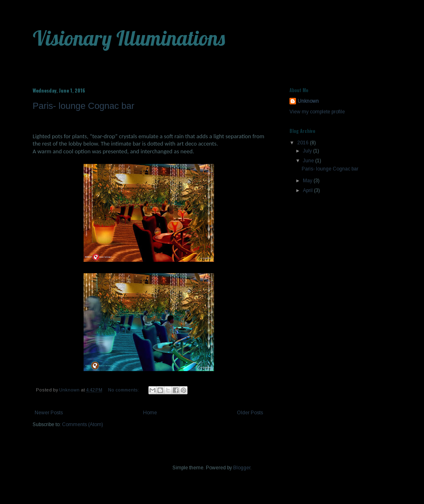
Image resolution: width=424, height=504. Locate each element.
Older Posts (250, 413)
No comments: (124, 390)
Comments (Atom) (83, 424)
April (308, 190)
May (308, 181)
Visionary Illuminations (129, 38)
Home (150, 413)
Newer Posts (49, 413)
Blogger (242, 468)
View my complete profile (317, 112)
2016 (304, 143)
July (308, 151)
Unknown (308, 101)
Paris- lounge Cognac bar (83, 106)
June (309, 161)
